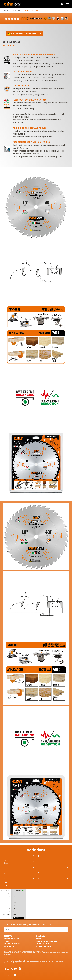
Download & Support (47, 941)
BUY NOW (16, 918)
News (39, 939)
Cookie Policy (15, 963)
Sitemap (21, 963)
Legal (6, 941)
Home (6, 11)
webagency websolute (14, 975)
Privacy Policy (7, 963)
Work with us (43, 944)
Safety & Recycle (12, 944)
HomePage (9, 936)
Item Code (6, 862)
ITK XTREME (16, 11)
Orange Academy (44, 946)
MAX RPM (5, 884)
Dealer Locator (11, 939)
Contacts (9, 946)
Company (41, 936)
